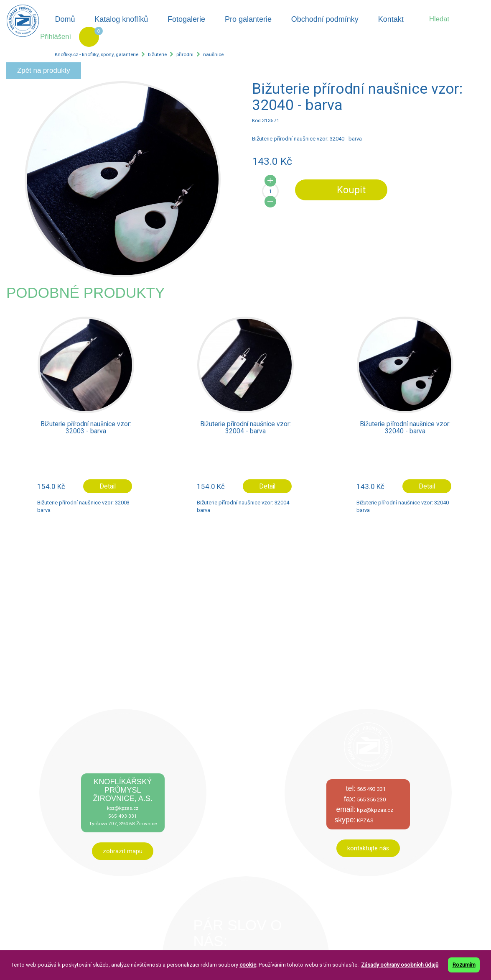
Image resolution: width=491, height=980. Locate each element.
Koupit (351, 190)
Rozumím (464, 965)
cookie (248, 965)
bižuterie (157, 54)
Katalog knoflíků (121, 19)
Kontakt (391, 19)
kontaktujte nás (368, 848)
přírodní (185, 54)
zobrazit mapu (123, 851)
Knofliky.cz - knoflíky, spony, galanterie (97, 54)
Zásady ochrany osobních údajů (400, 965)
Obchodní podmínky (325, 19)
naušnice (213, 54)
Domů (65, 19)
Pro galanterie (248, 19)
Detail (108, 486)
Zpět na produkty (44, 70)
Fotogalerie (186, 19)
